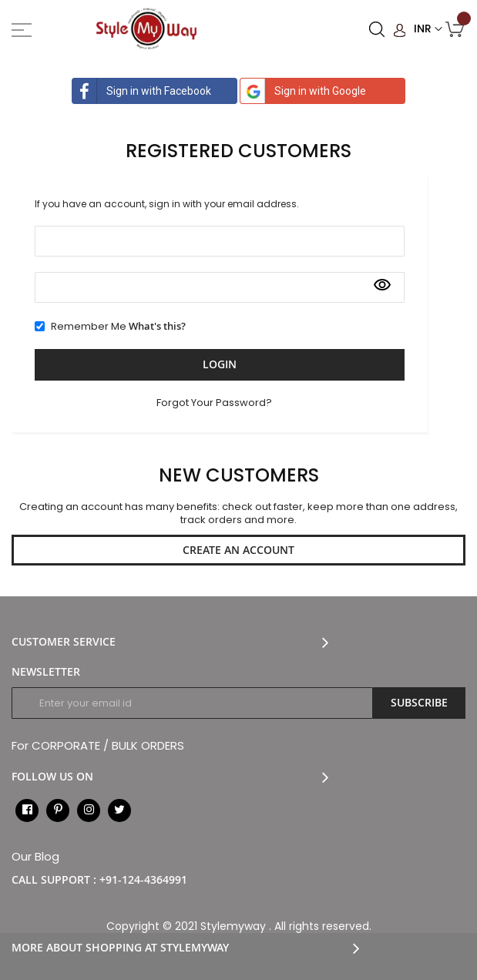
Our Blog (35, 856)
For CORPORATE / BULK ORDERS (98, 745)
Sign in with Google (303, 91)
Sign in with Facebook (142, 91)
